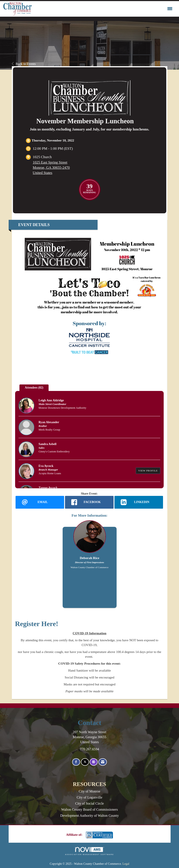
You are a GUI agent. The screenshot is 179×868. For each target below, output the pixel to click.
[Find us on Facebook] (76, 762)
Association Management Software (89, 851)
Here (48, 624)
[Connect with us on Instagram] (94, 762)
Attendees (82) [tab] (34, 388)
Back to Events (24, 64)
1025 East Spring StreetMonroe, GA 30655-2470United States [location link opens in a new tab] (51, 168)
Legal (126, 864)
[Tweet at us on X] (85, 762)
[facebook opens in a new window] (89, 502)
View (148, 471)
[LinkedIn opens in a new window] (139, 502)
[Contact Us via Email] (103, 762)
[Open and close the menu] (103, 9)
